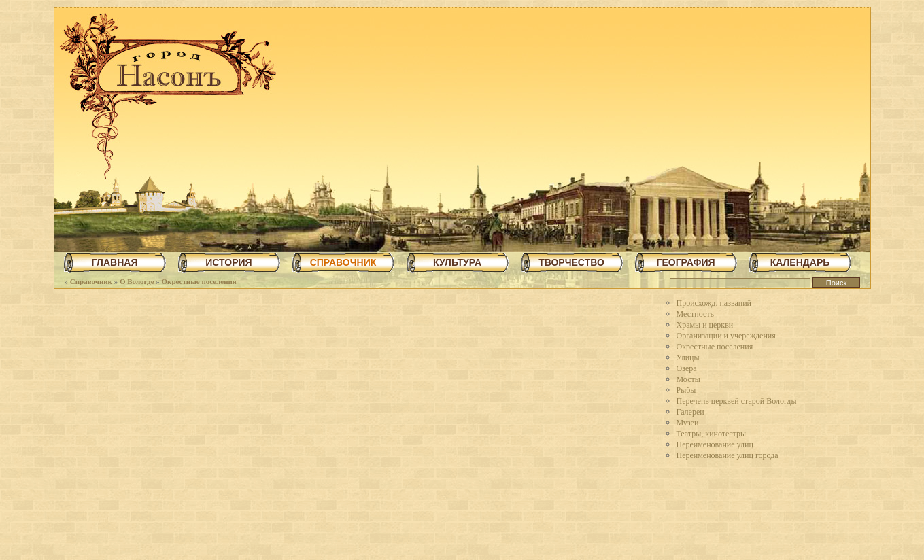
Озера (687, 368)
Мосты (688, 379)
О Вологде (137, 281)
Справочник (91, 281)
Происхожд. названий (714, 303)
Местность (695, 314)
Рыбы (686, 390)
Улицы (688, 357)
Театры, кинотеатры (712, 434)
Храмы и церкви (705, 325)
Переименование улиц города (728, 455)
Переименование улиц (715, 444)
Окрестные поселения (199, 281)
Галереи (690, 412)
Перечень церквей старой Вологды (737, 401)
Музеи (688, 423)
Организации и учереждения (726, 336)
